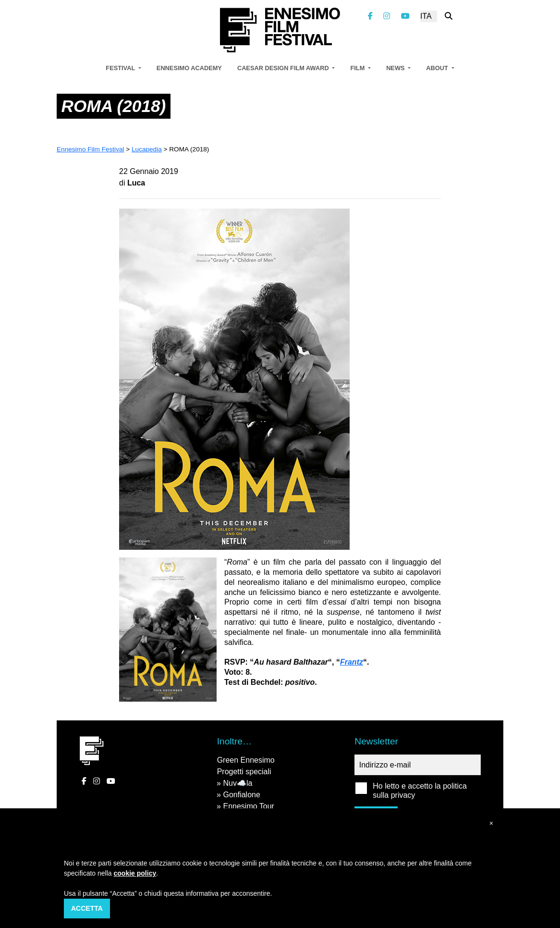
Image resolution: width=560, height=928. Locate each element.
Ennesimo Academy (189, 68)
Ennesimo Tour (248, 806)
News (396, 68)
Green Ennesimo (246, 760)
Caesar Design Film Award (284, 68)
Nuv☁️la (237, 783)
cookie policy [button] (135, 873)
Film (358, 68)
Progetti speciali (244, 772)
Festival (121, 68)
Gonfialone (241, 795)
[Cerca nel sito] (449, 16)
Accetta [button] (87, 908)
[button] (491, 823)
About (438, 68)
